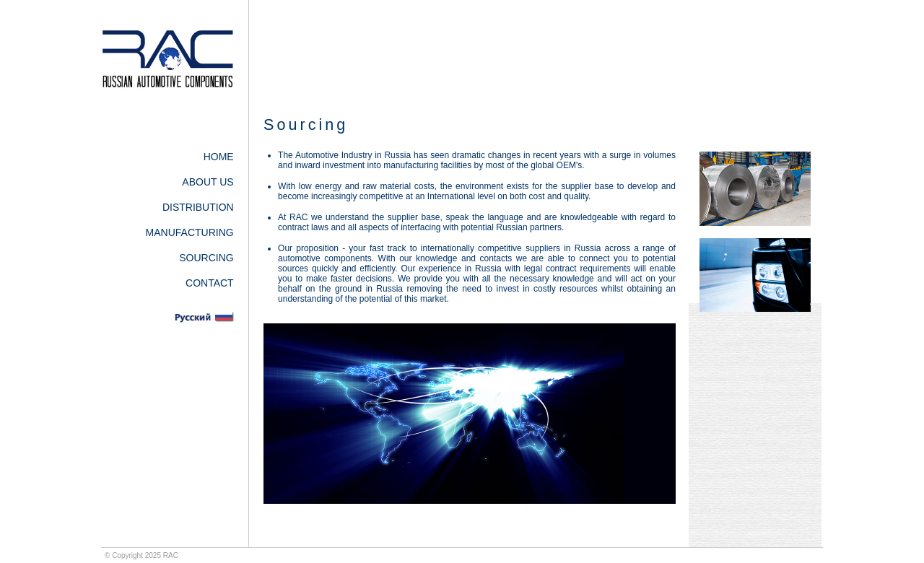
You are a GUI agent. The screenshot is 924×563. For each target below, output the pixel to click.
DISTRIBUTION (198, 207)
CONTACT (210, 283)
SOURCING (206, 258)
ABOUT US (208, 182)
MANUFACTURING (190, 232)
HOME (219, 157)
